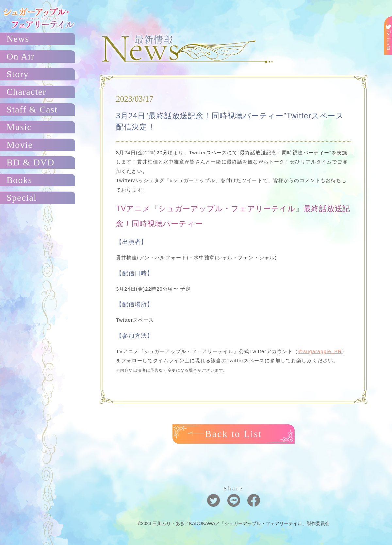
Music (19, 127)
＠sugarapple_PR (320, 351)
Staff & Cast (32, 109)
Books (19, 180)
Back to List (234, 434)
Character (26, 92)
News (18, 39)
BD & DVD (31, 162)
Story (18, 74)
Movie (20, 145)
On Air (20, 56)
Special (22, 198)
